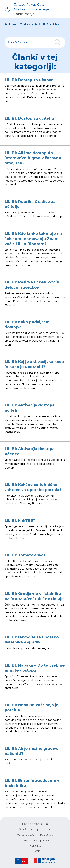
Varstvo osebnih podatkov (35, 835)
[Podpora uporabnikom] (27, 9)
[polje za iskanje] (35, 42)
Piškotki (35, 851)
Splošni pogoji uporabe (35, 829)
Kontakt (35, 846)
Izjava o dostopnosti (35, 840)
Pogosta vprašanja (35, 824)
